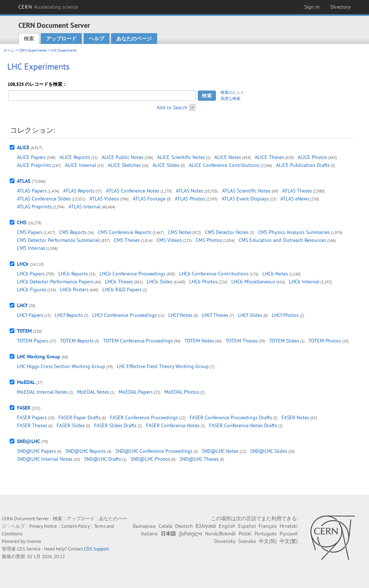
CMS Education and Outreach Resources (282, 240)
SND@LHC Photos (150, 459)
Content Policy (75, 526)
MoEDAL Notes (93, 392)
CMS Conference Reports (125, 232)
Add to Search (172, 107)
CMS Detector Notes (227, 232)
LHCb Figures (32, 289)
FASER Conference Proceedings (144, 417)
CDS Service (29, 549)
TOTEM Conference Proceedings (138, 341)
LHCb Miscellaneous (253, 282)
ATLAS (24, 181)
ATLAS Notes (190, 191)
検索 (29, 39)
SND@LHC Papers (36, 451)
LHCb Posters (74, 289)
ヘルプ (97, 39)
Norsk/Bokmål (220, 534)
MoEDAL (26, 382)
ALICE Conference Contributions (224, 165)
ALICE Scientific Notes (181, 157)
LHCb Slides (160, 282)
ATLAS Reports (79, 191)
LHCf (22, 305)
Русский (289, 534)
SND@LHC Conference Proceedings (154, 451)
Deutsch (184, 526)
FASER (24, 408)
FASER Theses (32, 425)
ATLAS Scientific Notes (246, 191)
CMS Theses (127, 240)
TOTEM (24, 331)
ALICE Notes (228, 157)
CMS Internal (31, 248)
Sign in (312, 7)
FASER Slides (71, 425)
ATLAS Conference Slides (44, 199)
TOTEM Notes (199, 341)
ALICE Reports (75, 157)
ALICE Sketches (124, 165)
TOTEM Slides (284, 341)
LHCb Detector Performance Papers (55, 282)
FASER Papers (32, 417)
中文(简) (268, 541)
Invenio (34, 541)
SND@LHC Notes (220, 451)
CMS (22, 222)
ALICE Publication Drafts (303, 165)
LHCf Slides (250, 315)
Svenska (247, 541)
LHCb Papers (31, 274)
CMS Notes (180, 232)
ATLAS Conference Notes (133, 191)
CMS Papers (30, 232)
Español (247, 526)
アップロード (61, 39)
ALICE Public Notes (123, 157)
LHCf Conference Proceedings (125, 315)
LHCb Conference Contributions (214, 274)
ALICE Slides (166, 165)
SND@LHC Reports (86, 451)
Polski (245, 534)
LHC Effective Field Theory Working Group (163, 366)
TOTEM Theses (242, 341)
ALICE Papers (31, 157)
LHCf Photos (285, 315)
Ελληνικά (206, 526)
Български (144, 526)
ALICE (23, 147)
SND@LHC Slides (269, 451)
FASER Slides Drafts (115, 425)
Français (268, 526)
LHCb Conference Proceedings (132, 274)
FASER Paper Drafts (79, 417)
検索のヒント (232, 92)
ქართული (190, 534)
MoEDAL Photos (182, 392)
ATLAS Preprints (34, 207)
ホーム (9, 50)
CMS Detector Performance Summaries (59, 240)
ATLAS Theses (297, 191)
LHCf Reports (69, 315)
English (227, 526)
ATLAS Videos (104, 199)
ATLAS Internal (85, 207)
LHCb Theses (119, 282)
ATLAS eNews (295, 199)
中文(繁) (289, 541)
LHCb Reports (73, 274)
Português (266, 534)
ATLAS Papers (32, 191)
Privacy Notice (43, 526)
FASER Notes (295, 417)
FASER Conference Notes (173, 425)
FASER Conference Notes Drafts (243, 425)
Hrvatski (289, 526)
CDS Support (96, 549)
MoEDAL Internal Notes (42, 392)
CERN (48, 7)
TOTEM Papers (33, 341)
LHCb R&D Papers (122, 289)
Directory (341, 7)
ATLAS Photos (190, 199)
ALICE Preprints (34, 165)
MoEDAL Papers (136, 392)
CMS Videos (169, 240)
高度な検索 (230, 98)
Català (165, 526)
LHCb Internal (304, 282)
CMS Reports (73, 232)
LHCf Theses (215, 315)
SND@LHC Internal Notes (45, 459)
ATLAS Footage (149, 199)
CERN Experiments (32, 50)
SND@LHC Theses (199, 459)
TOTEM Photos (325, 341)
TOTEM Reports (77, 341)
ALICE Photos (312, 157)
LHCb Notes (275, 274)
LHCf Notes (180, 315)
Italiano (149, 534)
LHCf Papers (30, 315)
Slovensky (224, 541)
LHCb (23, 264)
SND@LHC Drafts (103, 459)
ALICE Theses (269, 157)
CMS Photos (209, 240)
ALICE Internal (81, 165)
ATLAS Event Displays (245, 199)
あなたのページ (134, 39)
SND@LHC (28, 441)
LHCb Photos (203, 282)
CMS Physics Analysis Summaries (294, 232)
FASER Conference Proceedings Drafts (231, 417)
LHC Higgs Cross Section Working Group (61, 366)
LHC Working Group (39, 357)
